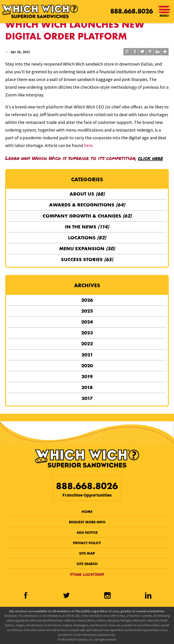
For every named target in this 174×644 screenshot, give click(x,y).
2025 (87, 311)
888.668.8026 (132, 11)
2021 (87, 355)
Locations (87, 238)
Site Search (87, 564)
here (88, 145)
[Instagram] (107, 596)
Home (87, 512)
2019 (87, 376)
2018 (87, 387)
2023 (87, 333)
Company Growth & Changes (87, 216)
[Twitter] (67, 596)
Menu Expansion (87, 249)
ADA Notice (87, 533)
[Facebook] (26, 596)
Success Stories (87, 259)
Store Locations (87, 574)
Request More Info (87, 522)
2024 (87, 322)
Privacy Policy (87, 543)
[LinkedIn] (148, 596)
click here (150, 158)
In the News (87, 227)
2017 (87, 398)
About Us (87, 194)
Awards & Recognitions (87, 205)
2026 (87, 300)
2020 (87, 366)
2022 (87, 344)
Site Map (87, 553)
